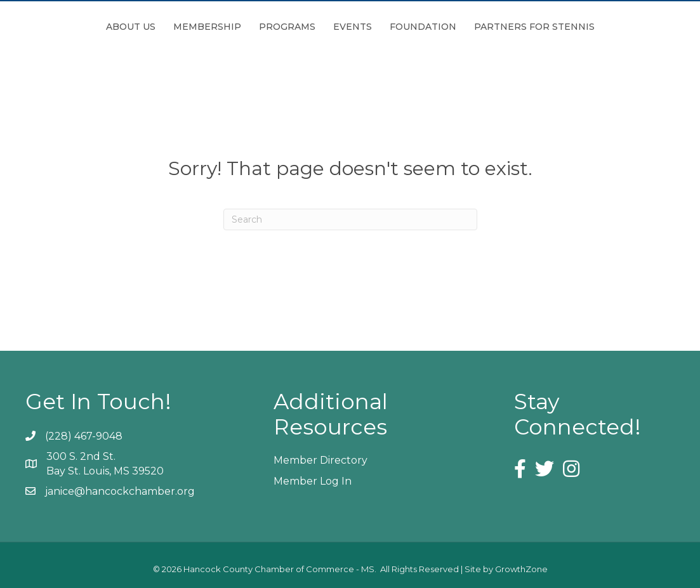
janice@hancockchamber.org (120, 491)
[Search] (350, 219)
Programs (216, 27)
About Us (60, 27)
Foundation (494, 27)
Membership (136, 27)
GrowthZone (521, 569)
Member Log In (313, 481)
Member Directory (320, 460)
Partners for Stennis (605, 27)
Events (424, 27)
